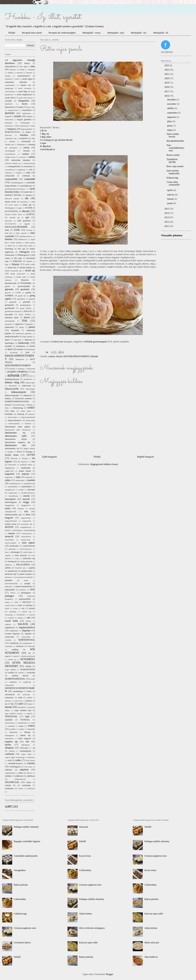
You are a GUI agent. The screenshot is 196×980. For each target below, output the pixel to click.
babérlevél (9, 104)
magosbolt (10, 474)
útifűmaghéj (24, 748)
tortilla (21, 729)
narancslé (9, 536)
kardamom (21, 346)
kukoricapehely (14, 424)
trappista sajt (11, 742)
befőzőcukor (27, 113)
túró (27, 742)
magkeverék (9, 471)
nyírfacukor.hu (29, 546)
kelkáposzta (20, 359)
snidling (15, 650)
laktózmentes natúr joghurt (18, 427)
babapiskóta (24, 101)
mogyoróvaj (27, 521)
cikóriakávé (13, 148)
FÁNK (17, 230)
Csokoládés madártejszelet (26, 856)
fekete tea (11, 246)
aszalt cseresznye (25, 88)
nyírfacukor (14, 546)
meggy (26, 502)
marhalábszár (13, 496)
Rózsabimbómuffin (175, 141)
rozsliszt (11, 618)
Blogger (110, 974)
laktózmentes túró (15, 445)
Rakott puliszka (21, 885)
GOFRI (18, 293)
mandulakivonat (29, 484)
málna (8, 480)
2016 (167, 96)
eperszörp (8, 221)
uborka (8, 745)
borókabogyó (25, 123)
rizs (23, 608)
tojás (27, 716)
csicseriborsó (10, 170)
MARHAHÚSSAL (28, 493)
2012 (167, 222)
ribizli (7, 608)
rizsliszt (32, 608)
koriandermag (19, 405)
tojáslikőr (9, 720)
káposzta (28, 340)
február (171, 199)
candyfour (23, 138)
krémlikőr (9, 414)
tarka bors (18, 701)
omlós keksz (28, 552)
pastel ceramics (26, 574)
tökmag (27, 732)
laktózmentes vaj (12, 448)
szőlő (20, 698)
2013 (167, 217)
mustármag (17, 530)
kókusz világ (12, 382)
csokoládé (30, 179)
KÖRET (31, 408)
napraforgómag (30, 530)
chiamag (32, 144)
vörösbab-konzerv (15, 763)
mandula (31, 480)
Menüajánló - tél (161, 33)
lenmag (29, 452)
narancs (12, 533)
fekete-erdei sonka (25, 246)
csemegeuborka (14, 166)
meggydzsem (10, 505)
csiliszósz (8, 173)
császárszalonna (29, 163)
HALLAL (28, 311)
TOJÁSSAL (25, 720)
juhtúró (32, 327)
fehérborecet (23, 239)
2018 (167, 87)
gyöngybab (9, 305)
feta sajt (21, 249)
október (171, 108)
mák (18, 477)
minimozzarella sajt (13, 515)
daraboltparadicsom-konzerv (15, 189)
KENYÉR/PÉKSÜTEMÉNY (76, 356)
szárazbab (31, 673)
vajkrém (12, 751)
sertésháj (8, 640)
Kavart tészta (85, 856)
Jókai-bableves (151, 957)
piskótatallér (10, 590)
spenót (16, 656)
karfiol (32, 346)
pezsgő (27, 583)
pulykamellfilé (25, 599)
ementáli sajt (14, 218)
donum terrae (10, 202)
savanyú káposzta (12, 634)
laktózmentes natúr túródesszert (18, 430)
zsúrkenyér (31, 789)
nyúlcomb (12, 549)
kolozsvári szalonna (23, 398)
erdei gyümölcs (24, 221)
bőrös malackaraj (22, 126)
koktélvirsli (28, 379)
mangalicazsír (10, 490)
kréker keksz (26, 411)
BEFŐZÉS (10, 113)
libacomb (14, 458)
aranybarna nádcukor (16, 82)
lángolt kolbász (29, 449)
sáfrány (28, 621)
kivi (31, 376)
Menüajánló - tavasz (92, 33)
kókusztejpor (30, 389)
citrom (26, 148)
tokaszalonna (10, 723)
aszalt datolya (10, 92)
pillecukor (9, 587)
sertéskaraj (14, 643)
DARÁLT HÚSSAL (13, 195)
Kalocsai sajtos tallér (88, 943)
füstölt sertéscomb (18, 274)
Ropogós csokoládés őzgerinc (27, 841)
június (170, 126)
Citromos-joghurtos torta (25, 928)
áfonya (27, 63)
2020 (167, 78)
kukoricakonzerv (15, 420)
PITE (33, 590)
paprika (32, 568)
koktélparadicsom (12, 379)
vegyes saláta (26, 754)
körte (13, 411)
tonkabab (11, 726)
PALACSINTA (23, 565)
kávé (10, 349)
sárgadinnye (14, 631)
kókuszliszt (13, 386)
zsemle (21, 789)
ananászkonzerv (24, 76)
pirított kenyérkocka (24, 586)
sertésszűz (31, 646)
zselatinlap (26, 785)
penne (26, 580)
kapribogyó (10, 343)
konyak (8, 405)
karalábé (8, 346)
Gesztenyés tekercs (22, 943)
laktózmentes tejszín (16, 439)
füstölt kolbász (26, 268)
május (170, 130)
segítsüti (28, 634)
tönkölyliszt (9, 739)
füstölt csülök (30, 264)
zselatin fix (10, 785)
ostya (17, 559)
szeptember (173, 113)
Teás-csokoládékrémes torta (175, 148)
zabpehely (24, 770)
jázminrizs (9, 324)
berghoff (8, 117)
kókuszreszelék (12, 389)
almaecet (13, 70)
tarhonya (8, 701)
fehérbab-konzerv (26, 236)
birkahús (29, 117)
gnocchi (8, 293)
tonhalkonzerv (23, 723)
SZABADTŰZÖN (28, 669)
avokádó (8, 101)
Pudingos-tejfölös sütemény (26, 827)
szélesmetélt (9, 685)
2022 (167, 70)
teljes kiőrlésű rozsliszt (14, 714)
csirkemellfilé (11, 179)
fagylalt (27, 224)
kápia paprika (27, 337)
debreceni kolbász (12, 199)
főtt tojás (18, 258)
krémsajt (21, 414)
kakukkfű (15, 330)
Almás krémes (86, 914)
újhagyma (9, 748)
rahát (16, 602)
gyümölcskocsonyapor (13, 311)
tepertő (29, 714)
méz (26, 511)
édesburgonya (10, 208)
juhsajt (21, 327)
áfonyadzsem (10, 66)
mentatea (21, 509)
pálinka (8, 568)
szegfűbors (13, 682)
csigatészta (21, 170)
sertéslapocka (27, 643)
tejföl (21, 704)
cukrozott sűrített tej (12, 163)
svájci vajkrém (10, 670)
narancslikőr (9, 540)
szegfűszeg (27, 682)
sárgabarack (10, 627)
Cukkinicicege (20, 914)
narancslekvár (26, 537)
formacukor (10, 255)
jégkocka (19, 324)
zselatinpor (9, 788)
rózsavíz (32, 615)
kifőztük (94, 356)
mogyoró (9, 518)
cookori (52, 356)
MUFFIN (9, 527)
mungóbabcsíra (26, 527)
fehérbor (9, 239)
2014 (167, 213)
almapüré (32, 70)
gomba (28, 293)
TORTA (31, 726)
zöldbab (8, 776)
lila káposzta (23, 462)
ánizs (17, 79)
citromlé (26, 151)
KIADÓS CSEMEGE (17, 372)
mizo (28, 514)
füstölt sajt (30, 271)
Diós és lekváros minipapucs (92, 928)
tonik (33, 723)
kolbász (8, 398)
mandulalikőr (13, 487)
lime (33, 462)
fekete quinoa (30, 243)
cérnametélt (26, 141)
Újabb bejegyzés (49, 457)
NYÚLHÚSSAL (26, 549)
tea (6, 704)
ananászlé (8, 79)
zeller (21, 773)
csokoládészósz (26, 186)
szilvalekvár (10, 694)
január (170, 203)
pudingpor (10, 596)
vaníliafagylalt (25, 751)
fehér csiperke (21, 233)
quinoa (7, 602)
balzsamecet (10, 107)
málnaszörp (20, 480)
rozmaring (9, 615)
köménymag (18, 408)
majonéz (26, 474)
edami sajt (27, 205)
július (170, 121)
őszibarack (12, 561)
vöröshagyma (15, 767)
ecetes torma (13, 205)
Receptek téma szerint (32, 33)
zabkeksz (9, 770)
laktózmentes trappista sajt (18, 442)
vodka (18, 760)
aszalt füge (23, 91)
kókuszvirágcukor (12, 395)
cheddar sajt (9, 145)
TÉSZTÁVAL (11, 716)
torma (21, 726)
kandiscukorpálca (12, 336)
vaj (34, 748)
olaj (6, 552)
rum (29, 618)
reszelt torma (10, 605)
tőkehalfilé (31, 729)
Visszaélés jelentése (172, 235)
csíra (28, 173)
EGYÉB (29, 208)
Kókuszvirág (172, 178)
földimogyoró (23, 255)
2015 (167, 209)
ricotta (15, 608)
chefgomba (21, 145)
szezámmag (18, 691)
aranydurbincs (10, 85)
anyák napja (27, 79)
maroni (26, 496)
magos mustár (25, 471)
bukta (33, 126)
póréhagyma (26, 593)
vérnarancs (31, 757)
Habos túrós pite (152, 943)
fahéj (7, 230)
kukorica (32, 414)
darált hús (28, 192)
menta (8, 508)
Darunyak (84, 827)
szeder (33, 679)
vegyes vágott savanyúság (14, 757)
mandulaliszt (27, 487)
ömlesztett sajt (29, 558)
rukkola (20, 618)
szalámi (11, 673)
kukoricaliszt (30, 420)
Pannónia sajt (20, 568)
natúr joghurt (28, 543)
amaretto (29, 73)
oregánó (8, 555)
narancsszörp (26, 540)
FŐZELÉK (17, 261)
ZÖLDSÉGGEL (12, 782)
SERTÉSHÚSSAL (27, 640)
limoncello (12, 465)
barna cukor (31, 107)
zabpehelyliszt (10, 773)
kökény (30, 405)
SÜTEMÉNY (28, 659)
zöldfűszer (31, 776)
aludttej (10, 73)
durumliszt (24, 202)
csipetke (19, 173)
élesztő (59, 356)
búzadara (24, 135)
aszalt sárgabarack (24, 94)
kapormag (17, 340)
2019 (167, 83)
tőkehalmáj (13, 732)
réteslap (29, 605)
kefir (28, 352)
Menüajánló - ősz (139, 33)
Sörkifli (17, 957)
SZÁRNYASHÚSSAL (15, 679)
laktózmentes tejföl (16, 436)
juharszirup (9, 327)
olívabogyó (15, 552)
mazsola (26, 499)
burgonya (12, 129)
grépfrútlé (13, 302)
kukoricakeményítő (28, 417)
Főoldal (12, 33)
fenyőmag (9, 249)
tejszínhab (21, 707)
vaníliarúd (9, 754)
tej (12, 704)
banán (21, 107)
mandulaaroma (15, 484)
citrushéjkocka (10, 154)
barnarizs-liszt (13, 110)
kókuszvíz (28, 395)
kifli (34, 372)
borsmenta (9, 126)
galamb (8, 286)
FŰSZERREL (26, 283)
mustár (7, 530)
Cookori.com (57, 342)
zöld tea (29, 773)
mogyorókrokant (11, 521)
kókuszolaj (26, 386)
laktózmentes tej (15, 433)
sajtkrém (8, 624)
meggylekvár (26, 505)
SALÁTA (23, 624)
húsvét (27, 317)
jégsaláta (29, 324)
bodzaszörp (9, 120)
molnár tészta (11, 524)
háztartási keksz (12, 318)
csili (30, 170)
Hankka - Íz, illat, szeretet (43, 17)
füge (7, 264)
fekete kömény (16, 243)
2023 (167, 65)
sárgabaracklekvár (27, 627)
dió (27, 198)
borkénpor (9, 123)
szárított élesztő (20, 676)
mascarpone (10, 499)
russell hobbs (11, 621)
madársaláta (26, 468)
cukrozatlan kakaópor (21, 160)
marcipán (31, 490)
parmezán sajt (11, 574)
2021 (167, 74)
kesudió (12, 369)
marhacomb (13, 493)
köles (7, 408)
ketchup (21, 369)
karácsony (24, 343)
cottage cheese (10, 157)
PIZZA (13, 593)
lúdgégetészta (10, 468)
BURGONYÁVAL (13, 132)
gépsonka (9, 289)
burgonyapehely (27, 129)
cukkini (32, 157)
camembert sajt (10, 138)
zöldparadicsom (20, 779)
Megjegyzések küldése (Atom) (104, 464)
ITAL (25, 321)
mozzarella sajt (26, 524)
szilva (29, 691)
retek (20, 605)
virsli (10, 760)
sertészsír (20, 646)
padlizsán (8, 565)
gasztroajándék (24, 286)
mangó (21, 490)
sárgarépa (26, 630)
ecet (33, 202)
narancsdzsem (27, 534)
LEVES (31, 455)
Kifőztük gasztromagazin (96, 342)
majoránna (9, 477)
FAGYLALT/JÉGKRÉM (16, 227)
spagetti (8, 656)
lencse (19, 452)
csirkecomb (10, 176)
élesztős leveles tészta (13, 215)
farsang (29, 230)
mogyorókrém (26, 518)
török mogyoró (25, 738)
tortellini (12, 729)
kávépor (20, 349)
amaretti (19, 73)
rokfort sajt (27, 612)
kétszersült (31, 369)
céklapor (12, 142)
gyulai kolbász (26, 308)
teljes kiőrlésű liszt (23, 710)
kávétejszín (31, 349)
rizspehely (13, 612)
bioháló (18, 116)
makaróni (29, 477)
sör (30, 653)
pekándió (9, 580)
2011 (167, 226)
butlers (28, 132)
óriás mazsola (21, 555)
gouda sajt (22, 296)
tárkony (29, 701)
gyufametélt (10, 308)
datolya (29, 195)
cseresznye (28, 166)
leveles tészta (12, 455)
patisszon (8, 577)
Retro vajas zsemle (175, 166)
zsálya (29, 782)
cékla (33, 138)
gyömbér (27, 302)
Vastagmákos (20, 870)
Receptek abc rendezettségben (62, 33)
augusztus (172, 117)
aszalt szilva (10, 98)
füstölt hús (12, 268)
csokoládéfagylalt (17, 183)
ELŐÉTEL (31, 214)
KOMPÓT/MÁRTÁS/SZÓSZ (17, 402)
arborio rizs (26, 85)
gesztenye (25, 289)
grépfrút (32, 299)
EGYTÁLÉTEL (11, 211)
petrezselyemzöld (11, 584)
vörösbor (31, 763)
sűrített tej (12, 660)
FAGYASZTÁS (11, 224)
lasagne (11, 452)
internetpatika (10, 321)
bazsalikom (27, 110)
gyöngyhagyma (26, 305)
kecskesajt (14, 353)
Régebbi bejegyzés (146, 457)
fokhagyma (25, 252)
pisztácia (23, 590)
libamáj (25, 458)
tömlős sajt (25, 735)
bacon (25, 104)
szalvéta (21, 673)
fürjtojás (16, 264)
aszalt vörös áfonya (25, 98)
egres (20, 208)
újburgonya (26, 745)
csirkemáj (26, 176)
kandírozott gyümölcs (24, 334)
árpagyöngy (9, 88)
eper (27, 217)
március (171, 195)
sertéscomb (9, 637)
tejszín (8, 707)
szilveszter (26, 695)
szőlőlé (29, 698)
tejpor (30, 704)
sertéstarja (9, 646)
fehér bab (8, 233)
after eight (23, 67)
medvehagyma (11, 502)
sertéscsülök (26, 637)
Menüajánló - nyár (116, 33)
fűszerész (25, 280)
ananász (8, 76)
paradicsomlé (27, 571)
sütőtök (28, 666)
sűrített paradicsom (28, 656)
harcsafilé (9, 314)
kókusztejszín (19, 392)
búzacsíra (8, 135)
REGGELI (27, 602)
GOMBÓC (9, 296)
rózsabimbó (21, 615)
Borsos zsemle (173, 155)
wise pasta (28, 767)
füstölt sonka (21, 277)
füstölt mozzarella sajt (13, 271)
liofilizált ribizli (26, 465)
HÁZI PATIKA (25, 315)
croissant (22, 157)
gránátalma (21, 299)
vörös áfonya (30, 760)
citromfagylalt (10, 151)
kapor (7, 340)
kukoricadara (13, 417)
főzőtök (29, 261)
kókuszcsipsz (30, 383)
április (170, 190)
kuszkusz (28, 424)
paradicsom (13, 571)
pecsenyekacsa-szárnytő (24, 577)
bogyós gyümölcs (24, 119)
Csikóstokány (20, 899)
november (172, 104)
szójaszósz (9, 698)
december (172, 100)
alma (33, 66)
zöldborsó (19, 776)
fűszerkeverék (11, 283)
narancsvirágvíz (11, 543)
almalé (22, 70)
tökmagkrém (9, 735)
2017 (167, 91)
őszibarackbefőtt (26, 562)
